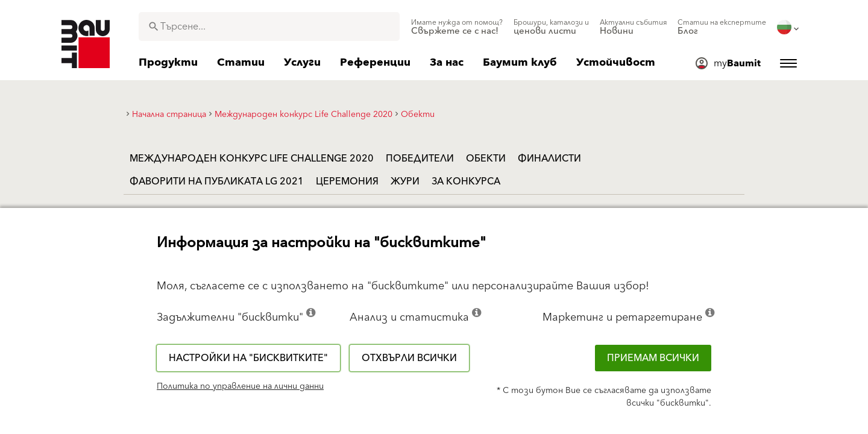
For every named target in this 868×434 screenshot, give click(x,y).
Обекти (486, 159)
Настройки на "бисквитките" (248, 358)
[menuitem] (457, 27)
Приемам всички (653, 358)
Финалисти (549, 159)
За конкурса (466, 181)
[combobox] (269, 27)
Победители (420, 159)
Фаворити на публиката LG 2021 (217, 181)
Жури (405, 181)
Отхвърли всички (409, 358)
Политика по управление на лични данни (240, 386)
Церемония (347, 181)
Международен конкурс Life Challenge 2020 (252, 159)
